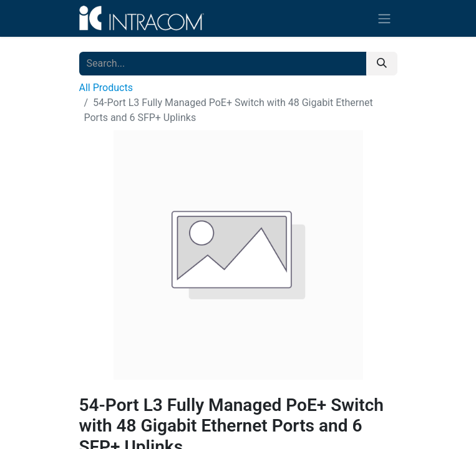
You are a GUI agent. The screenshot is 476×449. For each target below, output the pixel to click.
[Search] (382, 64)
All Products (106, 88)
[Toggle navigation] (384, 18)
